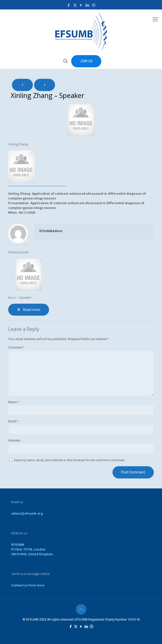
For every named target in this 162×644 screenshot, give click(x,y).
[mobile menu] (155, 19)
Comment (16, 347)
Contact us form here (28, 585)
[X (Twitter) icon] (75, 5)
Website (14, 440)
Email (13, 421)
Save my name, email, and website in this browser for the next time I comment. (70, 460)
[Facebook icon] (69, 5)
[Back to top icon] (81, 609)
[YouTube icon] (81, 5)
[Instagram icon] (94, 5)
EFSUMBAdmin (51, 231)
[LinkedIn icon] (87, 5)
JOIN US (86, 61)
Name (14, 402)
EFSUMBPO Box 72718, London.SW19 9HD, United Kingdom (32, 549)
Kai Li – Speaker (20, 297)
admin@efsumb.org (27, 513)
